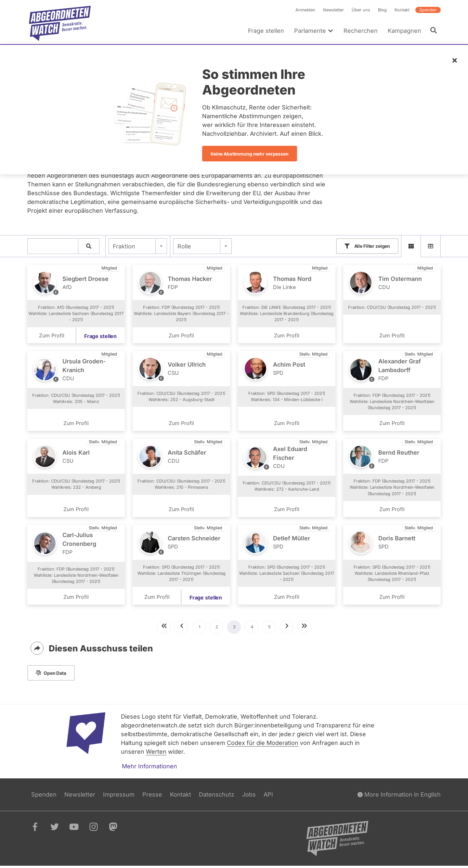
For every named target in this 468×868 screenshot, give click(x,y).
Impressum (119, 796)
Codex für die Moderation (263, 745)
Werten (156, 754)
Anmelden (305, 10)
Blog (382, 10)
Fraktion (124, 246)
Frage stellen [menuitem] (266, 31)
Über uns (361, 10)
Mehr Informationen (149, 768)
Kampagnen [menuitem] (404, 31)
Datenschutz (217, 796)
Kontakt (402, 10)
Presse (152, 796)
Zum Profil (52, 335)
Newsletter (333, 10)
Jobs (249, 796)
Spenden (428, 10)
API (268, 796)
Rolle (184, 246)
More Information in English (399, 796)
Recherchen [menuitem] (361, 31)
